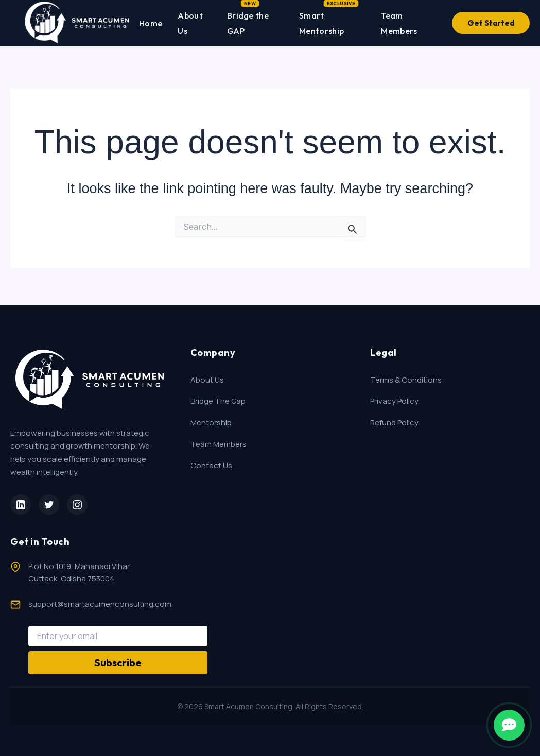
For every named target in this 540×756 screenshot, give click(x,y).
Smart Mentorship (321, 21)
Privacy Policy (394, 401)
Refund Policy (394, 423)
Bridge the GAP (248, 21)
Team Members (399, 23)
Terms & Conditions (406, 380)
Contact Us (211, 465)
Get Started (491, 23)
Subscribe (118, 663)
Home (151, 23)
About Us (190, 23)
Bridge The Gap (218, 401)
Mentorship (211, 423)
